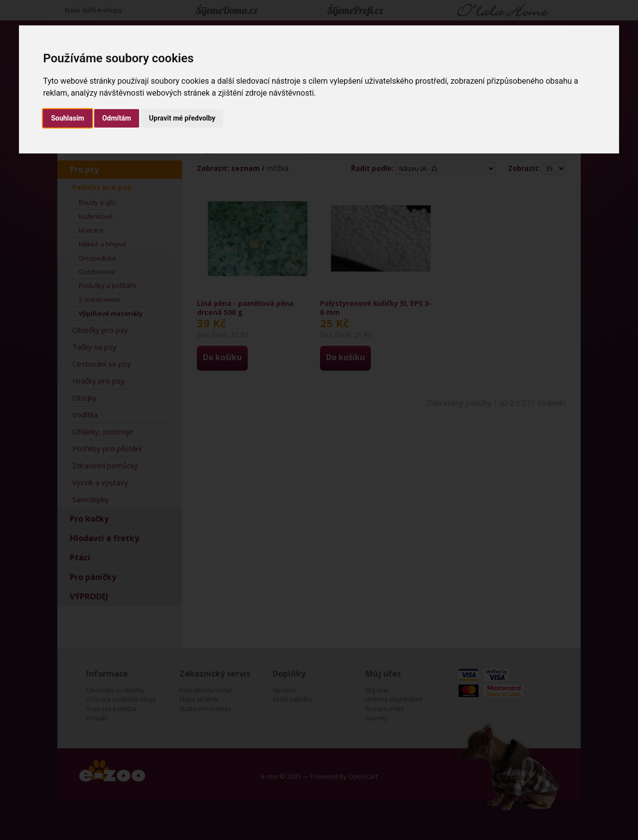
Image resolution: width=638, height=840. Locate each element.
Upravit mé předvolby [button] (182, 118)
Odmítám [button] (117, 118)
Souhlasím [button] (68, 118)
